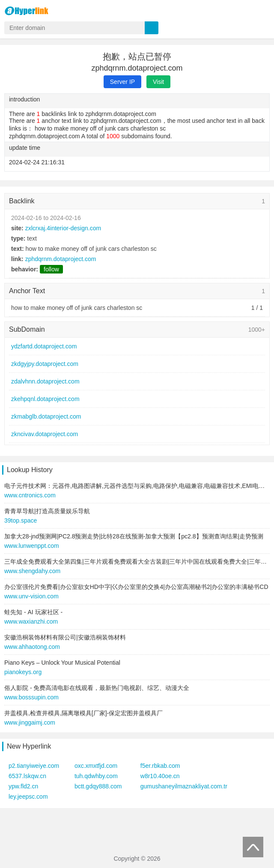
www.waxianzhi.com (31, 621)
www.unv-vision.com (31, 596)
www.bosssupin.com (31, 697)
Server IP (122, 82)
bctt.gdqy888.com (98, 786)
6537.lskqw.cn (27, 776)
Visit (158, 82)
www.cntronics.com (30, 495)
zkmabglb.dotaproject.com (46, 416)
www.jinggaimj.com (30, 722)
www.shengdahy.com (32, 571)
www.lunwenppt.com (32, 546)
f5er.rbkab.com (160, 766)
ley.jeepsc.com (28, 797)
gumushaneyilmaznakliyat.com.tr (184, 786)
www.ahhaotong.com (32, 647)
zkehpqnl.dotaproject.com (45, 399)
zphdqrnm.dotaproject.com (61, 259)
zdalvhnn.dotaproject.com (45, 381)
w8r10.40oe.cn (160, 776)
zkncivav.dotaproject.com (45, 434)
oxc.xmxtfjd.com (96, 766)
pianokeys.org (23, 672)
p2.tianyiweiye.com (34, 766)
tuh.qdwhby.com (96, 776)
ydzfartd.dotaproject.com (44, 346)
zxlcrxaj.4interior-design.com (63, 228)
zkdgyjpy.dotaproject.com (45, 364)
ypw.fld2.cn (23, 786)
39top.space (21, 520)
